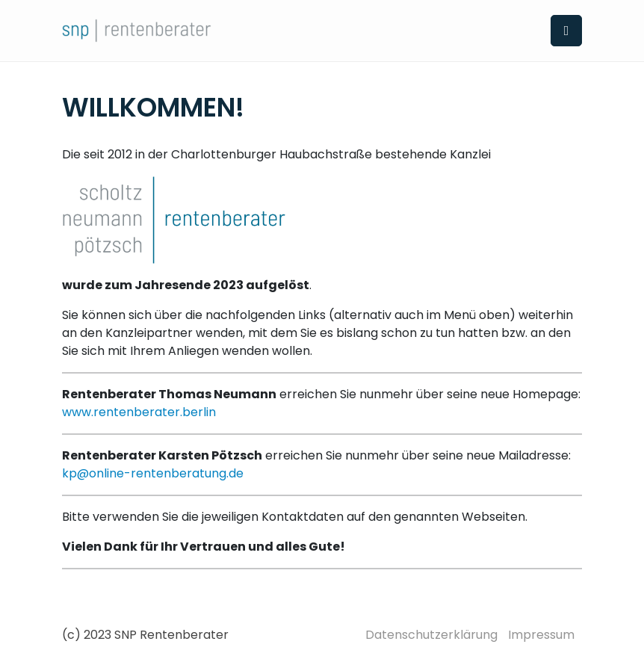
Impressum (541, 635)
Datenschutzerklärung (431, 635)
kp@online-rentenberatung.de (153, 473)
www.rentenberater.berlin (139, 412)
